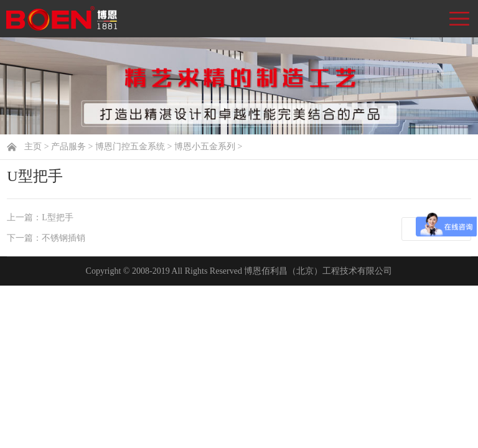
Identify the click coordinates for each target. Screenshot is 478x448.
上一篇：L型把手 (40, 217)
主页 (33, 147)
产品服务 (68, 147)
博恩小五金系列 (205, 147)
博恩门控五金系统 (130, 147)
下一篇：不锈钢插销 (46, 238)
